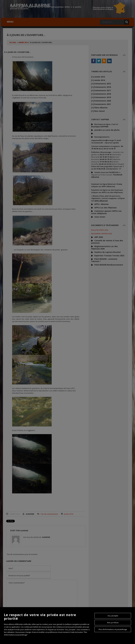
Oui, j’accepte (113, 616)
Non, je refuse (113, 623)
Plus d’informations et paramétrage (113, 629)
